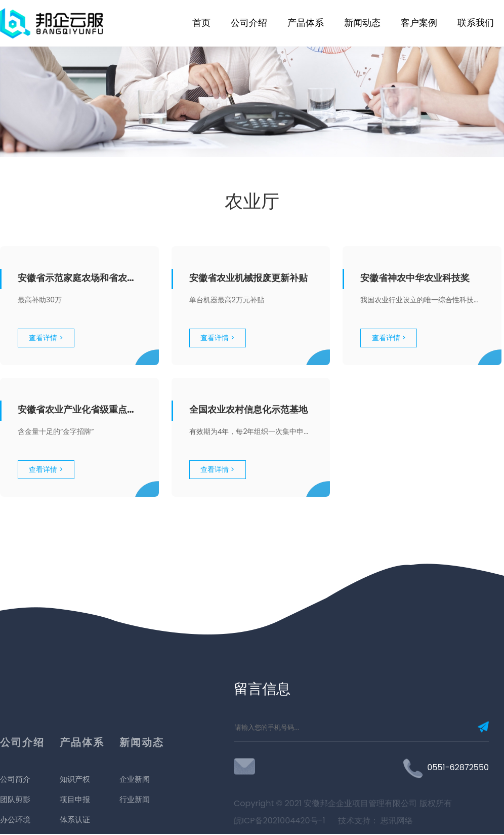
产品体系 (306, 23)
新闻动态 (362, 23)
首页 (201, 23)
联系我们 (476, 23)
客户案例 (419, 23)
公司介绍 (249, 23)
